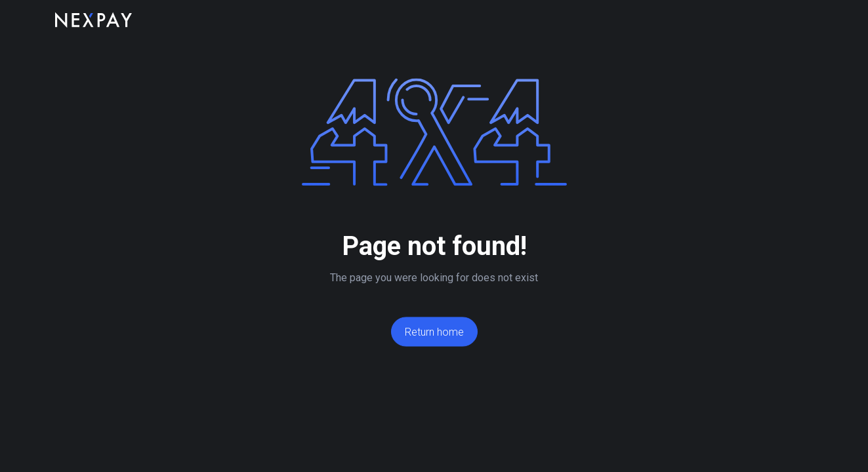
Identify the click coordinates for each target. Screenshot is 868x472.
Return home (434, 332)
